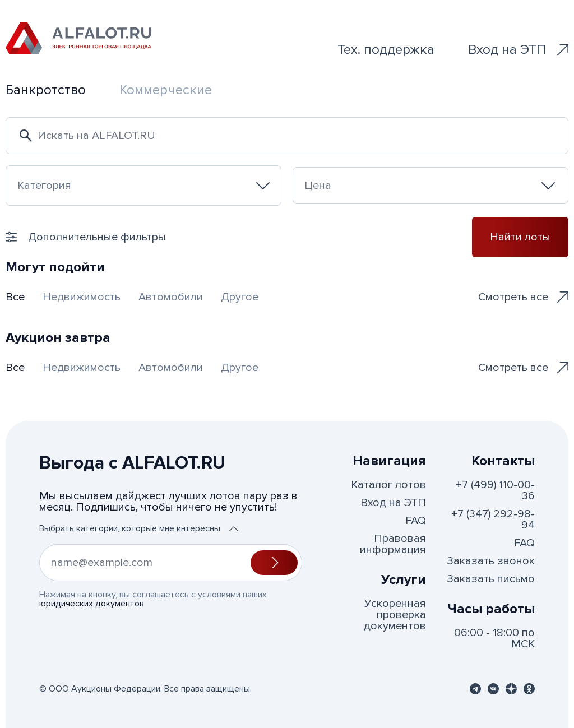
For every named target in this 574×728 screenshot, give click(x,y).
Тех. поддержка (386, 50)
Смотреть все (523, 297)
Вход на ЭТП (518, 50)
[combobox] (143, 186)
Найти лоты (520, 237)
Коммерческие (166, 90)
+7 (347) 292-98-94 (493, 520)
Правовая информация (393, 544)
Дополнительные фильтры (86, 237)
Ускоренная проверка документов (395, 615)
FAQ (416, 521)
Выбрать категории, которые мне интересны (139, 528)
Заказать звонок (491, 561)
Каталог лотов (388, 485)
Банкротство (46, 90)
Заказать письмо (491, 579)
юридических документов (92, 604)
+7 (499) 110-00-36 (495, 490)
